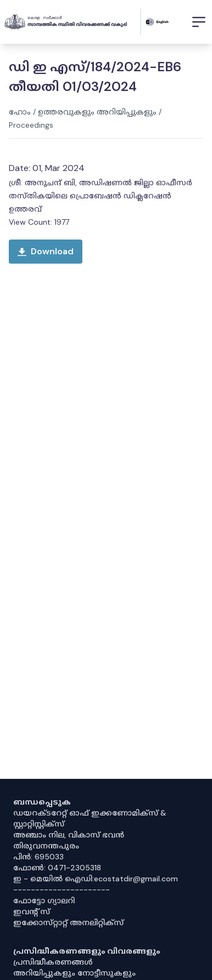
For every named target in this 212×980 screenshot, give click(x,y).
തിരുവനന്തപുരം (46, 846)
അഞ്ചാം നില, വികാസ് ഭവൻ (69, 835)
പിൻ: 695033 (38, 857)
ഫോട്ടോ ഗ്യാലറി (44, 901)
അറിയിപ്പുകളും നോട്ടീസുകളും (74, 973)
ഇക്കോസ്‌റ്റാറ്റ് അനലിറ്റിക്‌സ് (68, 922)
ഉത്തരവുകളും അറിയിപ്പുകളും (97, 112)
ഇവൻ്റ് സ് (32, 911)
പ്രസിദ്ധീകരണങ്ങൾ (53, 962)
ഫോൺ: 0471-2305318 (57, 868)
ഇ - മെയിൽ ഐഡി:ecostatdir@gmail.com (96, 879)
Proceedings (31, 125)
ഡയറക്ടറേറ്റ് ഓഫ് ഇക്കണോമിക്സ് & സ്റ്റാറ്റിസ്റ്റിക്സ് (90, 818)
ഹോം (20, 112)
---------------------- (62, 890)
